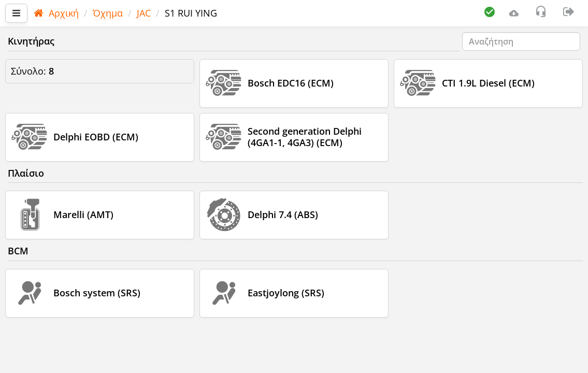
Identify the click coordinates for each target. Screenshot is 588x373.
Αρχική (56, 13)
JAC (144, 13)
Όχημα (108, 13)
